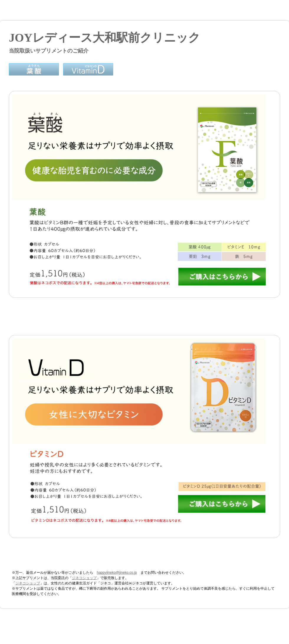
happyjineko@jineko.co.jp (117, 573)
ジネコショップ (84, 578)
